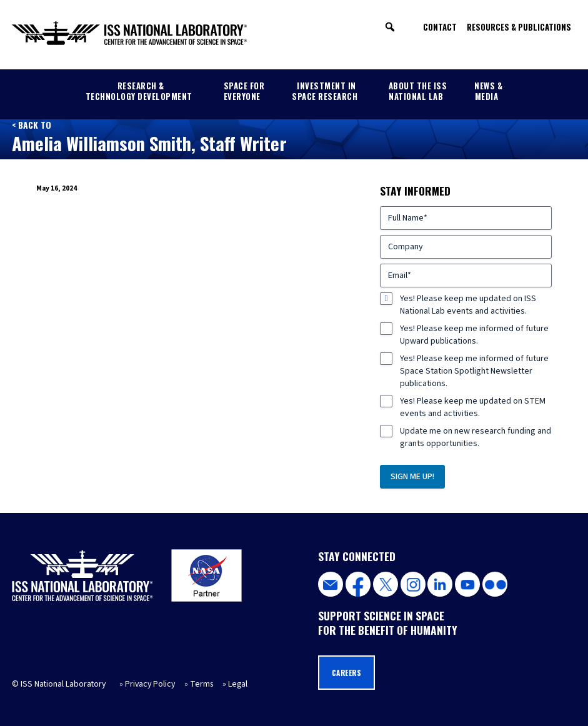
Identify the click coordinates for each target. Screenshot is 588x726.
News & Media (488, 91)
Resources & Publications (519, 27)
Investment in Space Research (325, 91)
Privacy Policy (150, 684)
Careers (347, 673)
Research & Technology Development (139, 91)
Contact (440, 27)
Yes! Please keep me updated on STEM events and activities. (473, 407)
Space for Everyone (244, 91)
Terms (202, 684)
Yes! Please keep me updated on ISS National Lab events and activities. (468, 305)
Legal (238, 684)
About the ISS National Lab (418, 91)
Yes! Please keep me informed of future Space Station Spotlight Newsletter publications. (474, 371)
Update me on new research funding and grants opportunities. (476, 437)
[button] (390, 27)
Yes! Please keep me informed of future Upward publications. (474, 335)
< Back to (32, 125)
